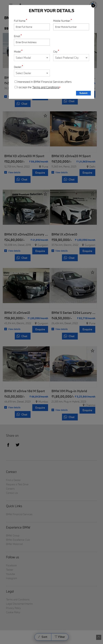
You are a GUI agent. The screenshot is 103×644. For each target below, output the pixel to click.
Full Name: (20, 21)
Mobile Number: (62, 21)
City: (56, 52)
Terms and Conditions (46, 87)
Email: (17, 36)
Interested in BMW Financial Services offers (43, 82)
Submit (83, 93)
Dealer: (18, 67)
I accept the (38, 87)
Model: (18, 52)
